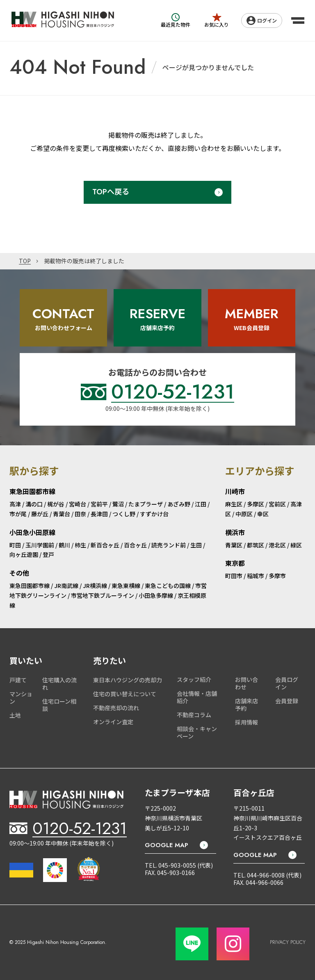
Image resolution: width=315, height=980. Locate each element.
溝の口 (34, 504)
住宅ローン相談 (59, 705)
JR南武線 (66, 586)
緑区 (296, 545)
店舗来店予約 (247, 704)
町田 (15, 545)
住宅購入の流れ (59, 684)
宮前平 (99, 504)
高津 (15, 504)
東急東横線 (126, 586)
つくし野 (124, 514)
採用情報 (247, 722)
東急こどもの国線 (168, 586)
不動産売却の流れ (116, 708)
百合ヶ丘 (135, 545)
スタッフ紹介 (194, 679)
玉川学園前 (40, 545)
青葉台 (62, 514)
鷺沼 (118, 504)
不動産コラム (194, 715)
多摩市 (277, 576)
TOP (25, 261)
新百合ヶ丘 (105, 545)
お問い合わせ (247, 683)
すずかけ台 (154, 514)
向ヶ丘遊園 (24, 554)
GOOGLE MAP (167, 845)
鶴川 (64, 545)
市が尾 (18, 514)
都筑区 (256, 545)
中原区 (244, 514)
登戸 (48, 554)
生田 (196, 545)
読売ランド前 (169, 545)
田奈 (80, 514)
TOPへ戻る (111, 192)
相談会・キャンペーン (197, 732)
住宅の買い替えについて (125, 694)
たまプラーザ (146, 504)
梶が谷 (56, 504)
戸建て (18, 680)
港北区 (277, 545)
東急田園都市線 (30, 586)
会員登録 (287, 701)
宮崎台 (78, 504)
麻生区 (234, 504)
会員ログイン (287, 683)
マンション (21, 697)
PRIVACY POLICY (288, 942)
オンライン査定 (113, 722)
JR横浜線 (95, 586)
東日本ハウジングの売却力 (128, 680)
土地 (15, 715)
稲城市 (256, 576)
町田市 (234, 576)
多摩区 (256, 504)
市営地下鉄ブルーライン (103, 595)
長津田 (99, 514)
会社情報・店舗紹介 (197, 697)
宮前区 (277, 504)
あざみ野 (179, 504)
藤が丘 (40, 514)
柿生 (80, 545)
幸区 (263, 514)
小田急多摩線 (156, 595)
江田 (201, 504)
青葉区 (234, 545)
